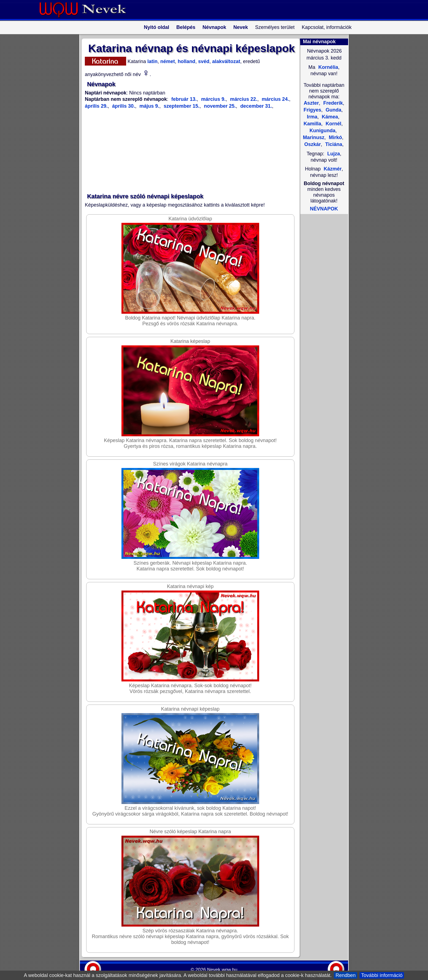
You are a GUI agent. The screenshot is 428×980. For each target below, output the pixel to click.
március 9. (213, 99)
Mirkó (335, 137)
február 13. (184, 99)
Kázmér (333, 169)
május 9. (149, 106)
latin (152, 61)
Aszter (311, 103)
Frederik (332, 103)
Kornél (333, 124)
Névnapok (214, 27)
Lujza (334, 154)
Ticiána (333, 144)
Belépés (186, 27)
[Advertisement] (188, 151)
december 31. (255, 106)
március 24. (275, 99)
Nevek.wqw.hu (222, 970)
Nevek (241, 27)
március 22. (243, 99)
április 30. (123, 106)
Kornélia (328, 67)
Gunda (333, 110)
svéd (203, 61)
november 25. (219, 106)
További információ (382, 975)
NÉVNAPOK (324, 209)
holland (186, 61)
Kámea (329, 117)
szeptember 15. (181, 106)
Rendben (346, 975)
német (167, 61)
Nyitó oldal (156, 27)
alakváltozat (225, 61)
